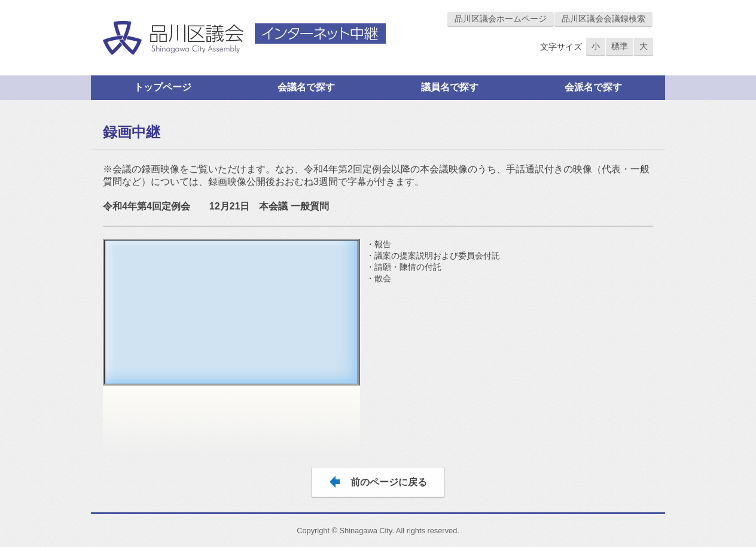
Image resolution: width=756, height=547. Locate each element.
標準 (620, 46)
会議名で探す (306, 87)
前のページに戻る (389, 482)
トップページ (163, 87)
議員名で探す (450, 87)
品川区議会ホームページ (501, 19)
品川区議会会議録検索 (603, 19)
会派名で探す (593, 87)
